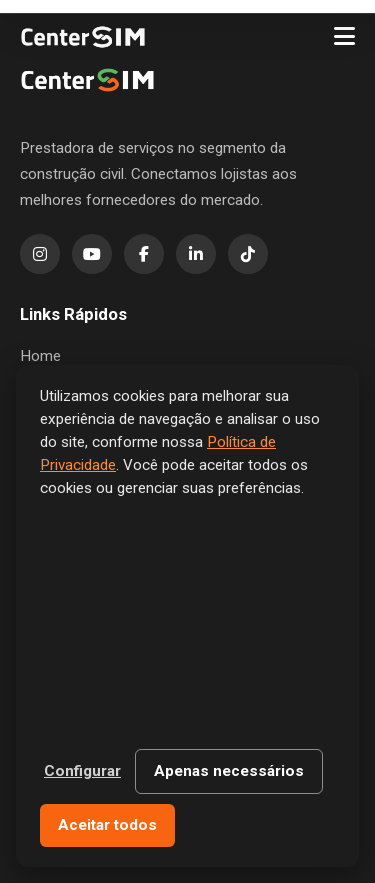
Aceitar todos (107, 825)
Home (40, 356)
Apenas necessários (229, 771)
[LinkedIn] (196, 254)
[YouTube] (92, 254)
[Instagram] (40, 254)
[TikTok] (248, 254)
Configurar (82, 771)
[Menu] (344, 37)
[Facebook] (144, 254)
